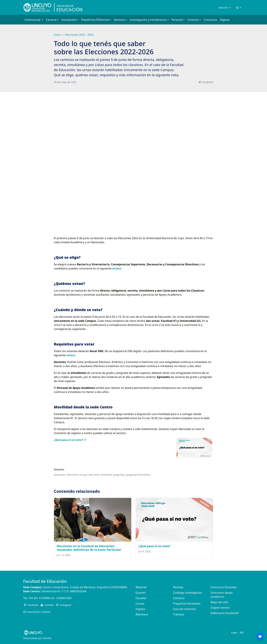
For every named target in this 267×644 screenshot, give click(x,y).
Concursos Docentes (223, 587)
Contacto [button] (193, 20)
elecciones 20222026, (100, 475)
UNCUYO (224, 8)
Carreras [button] (51, 20)
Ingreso (140, 609)
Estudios (141, 598)
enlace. (117, 268)
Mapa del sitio (219, 602)
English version (220, 608)
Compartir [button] (206, 82)
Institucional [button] (33, 20)
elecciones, (60, 475)
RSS (242, 633)
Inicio (57, 35)
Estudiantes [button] (69, 20)
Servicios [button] (120, 20)
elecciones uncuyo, (77, 475)
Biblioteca (142, 614)
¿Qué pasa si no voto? (68, 440)
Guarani (141, 593)
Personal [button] (177, 20)
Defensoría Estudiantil (225, 613)
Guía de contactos (184, 609)
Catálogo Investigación (188, 593)
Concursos (210, 20)
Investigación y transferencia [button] (148, 20)
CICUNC (47, 638)
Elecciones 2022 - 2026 (79, 35)
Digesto (225, 20)
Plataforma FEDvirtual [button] (95, 20)
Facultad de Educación (45, 581)
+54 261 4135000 (39, 598)
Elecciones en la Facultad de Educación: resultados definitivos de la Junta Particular (89, 548)
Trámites (179, 614)
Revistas (178, 587)
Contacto (179, 598)
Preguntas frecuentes (187, 604)
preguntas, (119, 475)
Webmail (141, 587)
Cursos (140, 604)
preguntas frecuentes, (138, 475)
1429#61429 (63, 598)
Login (234, 633)
